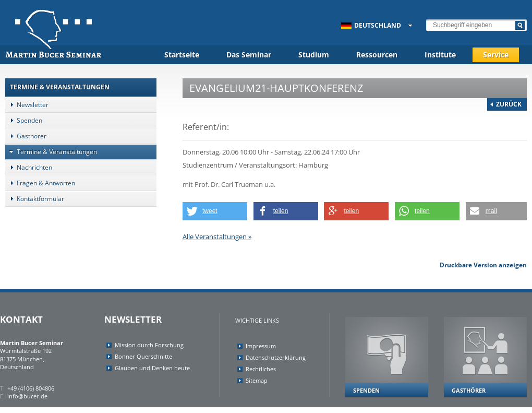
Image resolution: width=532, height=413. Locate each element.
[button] (215, 211)
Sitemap (257, 380)
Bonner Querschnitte (143, 356)
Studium (314, 55)
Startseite (182, 55)
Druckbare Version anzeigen (483, 265)
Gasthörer (26, 136)
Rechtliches (261, 369)
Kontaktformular (35, 199)
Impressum (261, 346)
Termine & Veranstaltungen (51, 152)
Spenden (24, 120)
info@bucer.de (27, 396)
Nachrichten (29, 167)
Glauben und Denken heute (152, 368)
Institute (440, 55)
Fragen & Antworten (40, 183)
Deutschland (371, 25)
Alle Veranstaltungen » (217, 237)
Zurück (509, 104)
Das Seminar (249, 55)
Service (496, 55)
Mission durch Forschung (149, 345)
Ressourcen (377, 55)
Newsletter (27, 105)
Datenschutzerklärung (276, 357)
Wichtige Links (257, 320)
